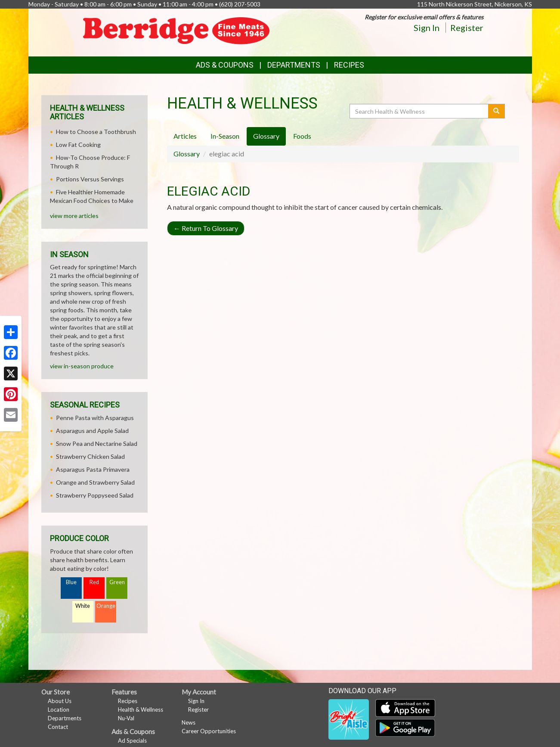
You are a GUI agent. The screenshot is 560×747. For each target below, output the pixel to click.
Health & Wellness (141, 710)
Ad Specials (132, 741)
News (189, 722)
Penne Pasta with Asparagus (95, 418)
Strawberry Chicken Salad (90, 456)
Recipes (349, 65)
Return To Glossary (206, 228)
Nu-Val (126, 718)
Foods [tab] (302, 136)
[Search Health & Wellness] (420, 111)
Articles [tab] (185, 136)
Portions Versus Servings (90, 179)
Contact (58, 727)
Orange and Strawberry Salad (95, 482)
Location (59, 710)
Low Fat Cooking (78, 145)
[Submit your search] (497, 111)
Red (94, 582)
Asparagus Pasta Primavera (93, 469)
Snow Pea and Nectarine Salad (97, 444)
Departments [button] (294, 65)
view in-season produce (82, 366)
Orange (106, 606)
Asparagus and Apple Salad (92, 431)
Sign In (427, 28)
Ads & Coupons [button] (225, 65)
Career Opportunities (209, 731)
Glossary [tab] (266, 136)
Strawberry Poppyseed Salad (95, 495)
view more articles (74, 216)
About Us (60, 701)
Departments (65, 718)
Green (117, 582)
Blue (71, 582)
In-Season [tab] (225, 136)
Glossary (187, 154)
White (83, 606)
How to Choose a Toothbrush (96, 132)
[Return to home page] (178, 32)
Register (467, 28)
